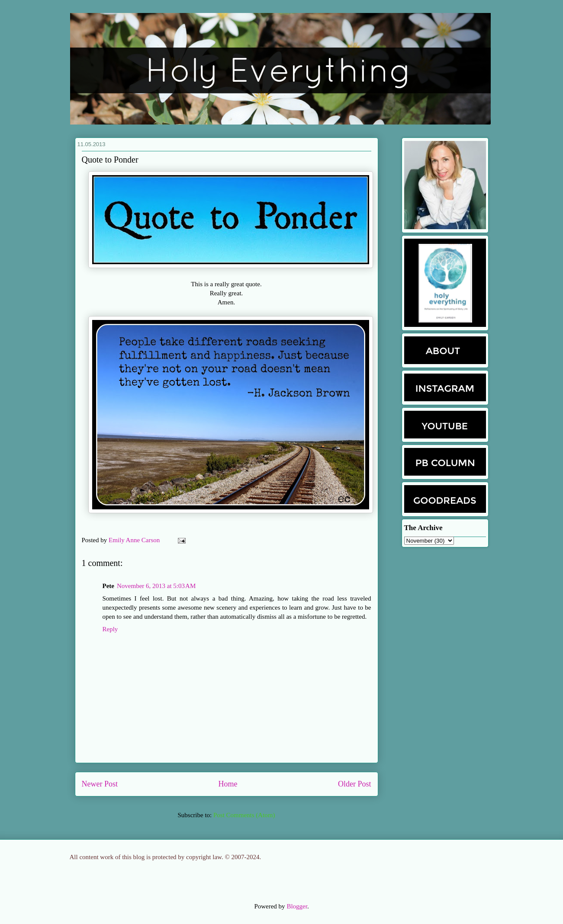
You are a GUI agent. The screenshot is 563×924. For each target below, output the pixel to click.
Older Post (355, 784)
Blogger (297, 906)
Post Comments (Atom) (244, 815)
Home (228, 784)
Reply (110, 629)
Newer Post (100, 784)
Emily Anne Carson (135, 540)
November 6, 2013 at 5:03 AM (156, 586)
